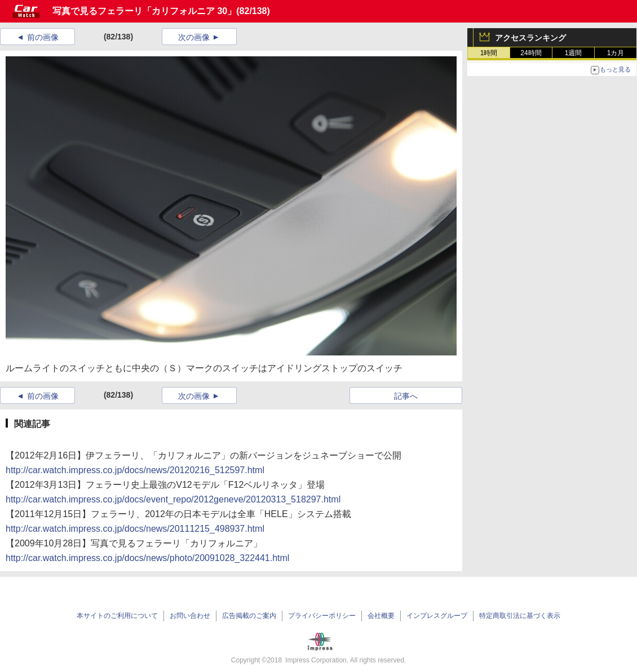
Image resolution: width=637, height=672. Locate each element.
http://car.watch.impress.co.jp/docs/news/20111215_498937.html (135, 529)
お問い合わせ (190, 616)
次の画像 (194, 37)
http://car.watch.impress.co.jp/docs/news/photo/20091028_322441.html (147, 558)
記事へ (406, 396)
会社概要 (381, 616)
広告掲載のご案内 (249, 616)
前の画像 (43, 37)
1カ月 (616, 53)
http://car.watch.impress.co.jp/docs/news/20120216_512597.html (135, 470)
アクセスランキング (530, 38)
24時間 (531, 53)
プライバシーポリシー (322, 616)
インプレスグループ (437, 616)
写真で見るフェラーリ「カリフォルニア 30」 (144, 11)
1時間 (489, 53)
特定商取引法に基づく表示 (520, 616)
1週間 (574, 53)
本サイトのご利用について (117, 616)
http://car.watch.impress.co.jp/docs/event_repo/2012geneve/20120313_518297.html (173, 499)
